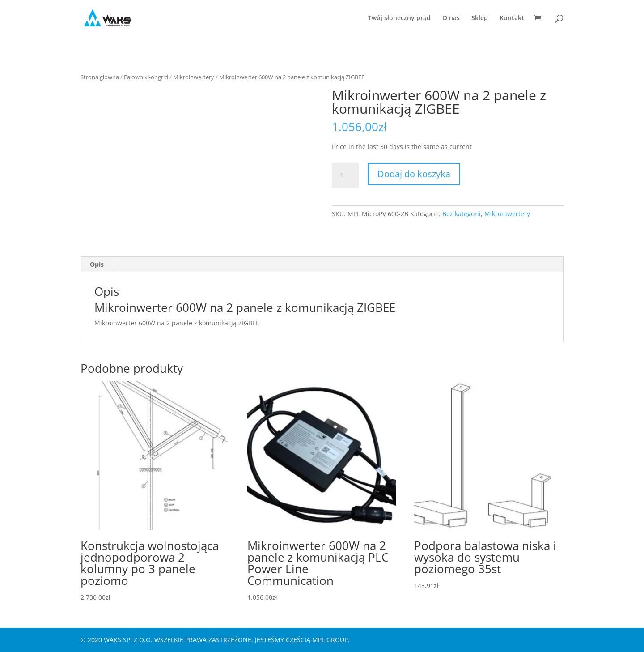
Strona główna (100, 77)
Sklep (480, 18)
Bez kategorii (462, 214)
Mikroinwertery (194, 77)
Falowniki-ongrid (146, 77)
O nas (451, 18)
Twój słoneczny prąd (399, 18)
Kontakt (512, 18)
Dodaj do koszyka (414, 174)
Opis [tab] (97, 264)
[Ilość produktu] (345, 175)
